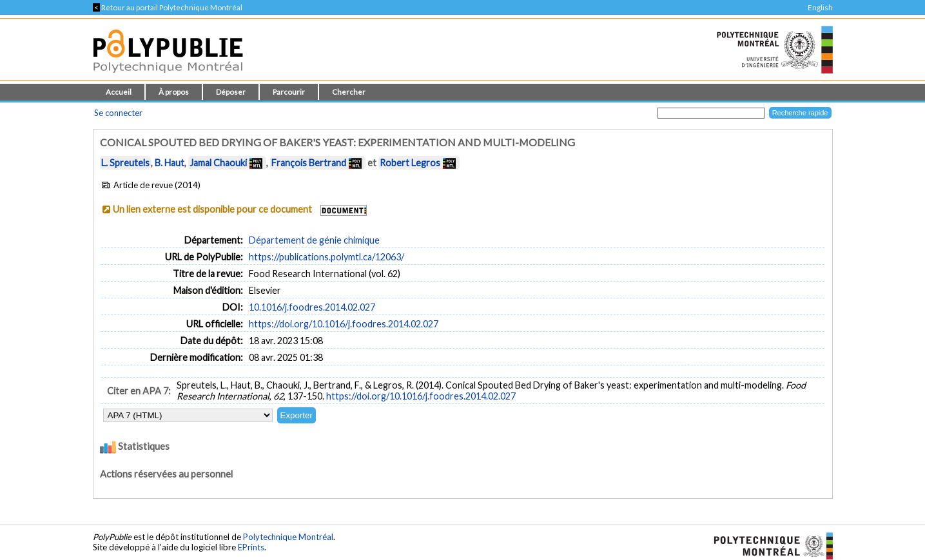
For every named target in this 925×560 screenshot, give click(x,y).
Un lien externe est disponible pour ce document (212, 209)
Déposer (231, 92)
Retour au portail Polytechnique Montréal (168, 7)
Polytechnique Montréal (288, 537)
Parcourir (289, 92)
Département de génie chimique (314, 240)
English (820, 7)
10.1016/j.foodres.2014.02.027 (312, 307)
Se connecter (118, 113)
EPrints (251, 547)
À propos (174, 92)
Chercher (349, 92)
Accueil (119, 92)
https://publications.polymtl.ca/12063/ (326, 257)
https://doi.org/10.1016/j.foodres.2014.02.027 (344, 324)
